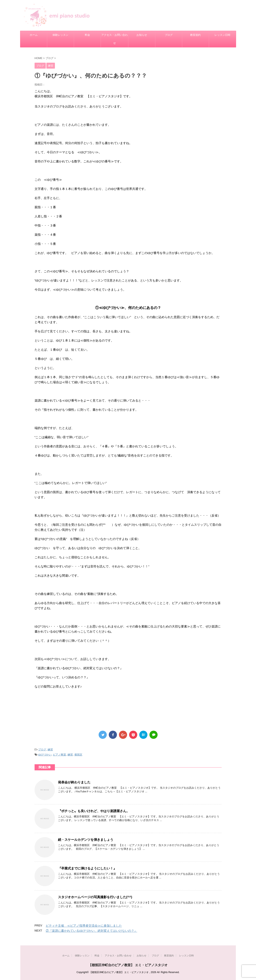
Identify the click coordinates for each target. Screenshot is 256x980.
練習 (50, 750)
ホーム (34, 35)
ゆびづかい (45, 755)
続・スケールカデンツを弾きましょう (86, 840)
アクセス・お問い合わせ (114, 39)
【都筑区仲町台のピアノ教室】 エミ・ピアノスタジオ (128, 965)
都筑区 (78, 755)
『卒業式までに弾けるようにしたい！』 (87, 868)
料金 (87, 35)
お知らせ (142, 35)
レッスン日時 (222, 35)
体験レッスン (60, 35)
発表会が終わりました (74, 782)
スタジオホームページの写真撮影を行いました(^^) (95, 897)
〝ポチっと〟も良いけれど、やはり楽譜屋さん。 (94, 811)
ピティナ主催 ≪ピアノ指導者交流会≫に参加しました (84, 926)
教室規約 (195, 35)
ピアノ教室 (59, 755)
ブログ (169, 35)
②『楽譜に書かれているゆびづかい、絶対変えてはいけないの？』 (92, 931)
